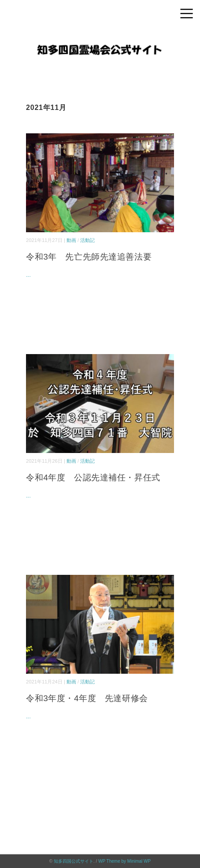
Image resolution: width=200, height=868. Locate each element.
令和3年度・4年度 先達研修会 (87, 698)
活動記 (87, 240)
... (28, 275)
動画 (71, 240)
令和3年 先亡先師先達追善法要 (89, 257)
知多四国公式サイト (74, 861)
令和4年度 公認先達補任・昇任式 (93, 477)
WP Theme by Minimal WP (124, 861)
